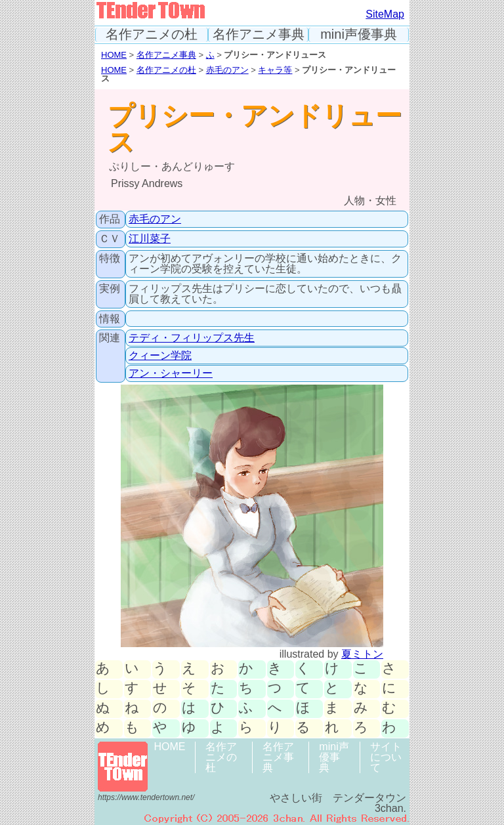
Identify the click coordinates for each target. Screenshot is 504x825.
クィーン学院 (160, 355)
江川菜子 (150, 239)
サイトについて (386, 757)
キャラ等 (275, 70)
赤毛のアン (227, 70)
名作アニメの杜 (152, 34)
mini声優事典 (359, 34)
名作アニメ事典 (259, 34)
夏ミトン (362, 654)
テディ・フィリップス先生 (192, 338)
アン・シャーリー (171, 373)
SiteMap (385, 14)
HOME (114, 55)
